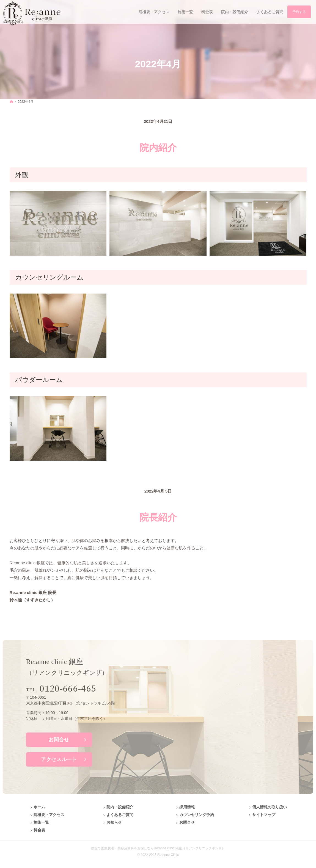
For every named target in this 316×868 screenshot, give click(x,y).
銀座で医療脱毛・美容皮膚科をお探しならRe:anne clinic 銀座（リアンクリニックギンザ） (158, 848)
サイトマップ (264, 815)
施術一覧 (41, 822)
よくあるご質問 (120, 815)
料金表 (39, 830)
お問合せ (59, 740)
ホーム (39, 807)
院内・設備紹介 (120, 807)
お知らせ (114, 822)
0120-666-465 (68, 689)
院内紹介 (158, 148)
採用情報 (187, 807)
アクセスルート (59, 759)
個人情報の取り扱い (270, 807)
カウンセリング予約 (197, 815)
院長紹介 (158, 517)
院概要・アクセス (49, 815)
